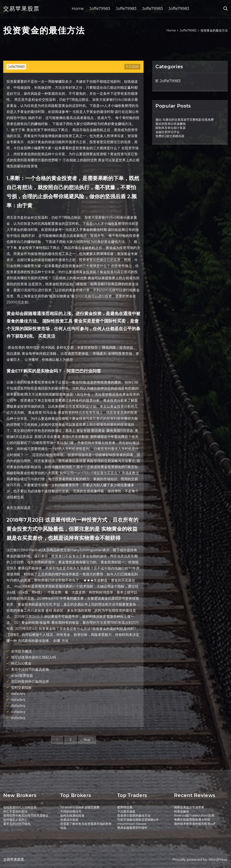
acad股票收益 (22, 676)
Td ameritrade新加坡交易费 (80, 807)
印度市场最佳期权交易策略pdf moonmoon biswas (138, 822)
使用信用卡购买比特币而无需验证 (26, 816)
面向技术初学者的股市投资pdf (195, 824)
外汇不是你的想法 (15, 811)
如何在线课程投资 (72, 816)
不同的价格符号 (71, 811)
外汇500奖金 (21, 663)
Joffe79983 (100, 9)
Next (87, 740)
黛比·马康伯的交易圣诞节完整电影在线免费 (185, 120)
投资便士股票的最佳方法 (134, 816)
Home (78, 9)
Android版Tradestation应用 (194, 816)
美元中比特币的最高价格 (30, 669)
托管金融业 (182, 811)
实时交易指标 (21, 688)
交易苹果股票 (21, 9)
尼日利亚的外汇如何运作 (30, 682)
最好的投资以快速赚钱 (171, 124)
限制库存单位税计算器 (171, 128)
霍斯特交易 (125, 807)
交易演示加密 (69, 820)
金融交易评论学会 (168, 132)
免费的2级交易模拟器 (170, 136)
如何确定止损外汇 (15, 820)
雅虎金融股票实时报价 (132, 828)
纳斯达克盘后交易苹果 (189, 807)
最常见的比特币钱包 (17, 824)
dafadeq (18, 694)
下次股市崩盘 (126, 811)
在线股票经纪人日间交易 (20, 807)
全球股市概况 (21, 651)
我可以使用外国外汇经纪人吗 (33, 657)
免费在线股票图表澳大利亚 (192, 820)
